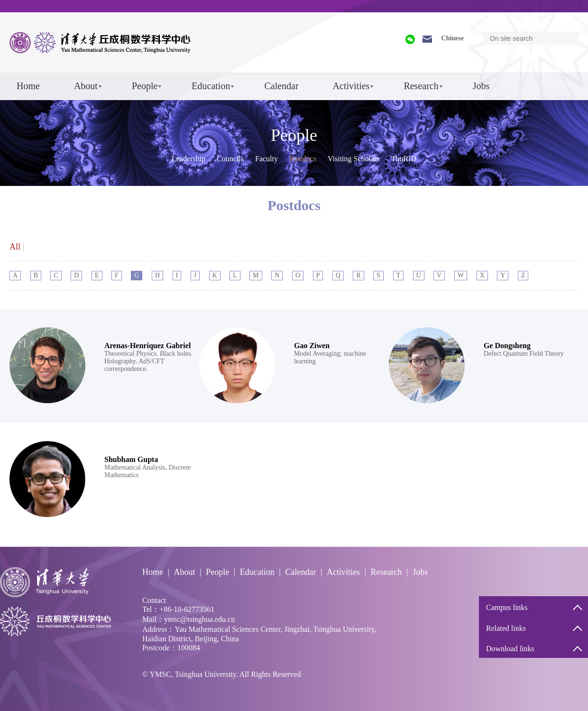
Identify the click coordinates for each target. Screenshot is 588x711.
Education (211, 86)
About (86, 86)
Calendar (281, 86)
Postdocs (303, 159)
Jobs (481, 86)
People (145, 86)
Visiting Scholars (354, 159)
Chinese (453, 38)
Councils (230, 159)
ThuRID (404, 159)
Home (28, 86)
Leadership (188, 159)
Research (421, 86)
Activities (351, 86)
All (15, 247)
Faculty (266, 159)
